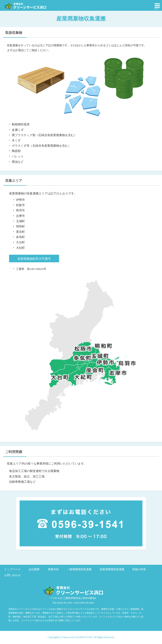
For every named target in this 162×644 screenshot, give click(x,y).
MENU (157, 9)
